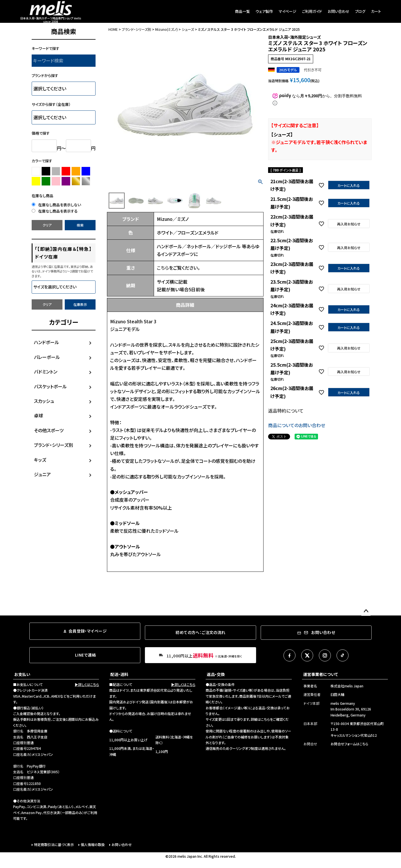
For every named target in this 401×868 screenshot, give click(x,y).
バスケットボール (50, 386)
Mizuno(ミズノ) (166, 29)
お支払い (22, 674)
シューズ (188, 29)
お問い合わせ (339, 11)
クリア (47, 225)
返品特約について (286, 411)
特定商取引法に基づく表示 (54, 844)
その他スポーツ (49, 430)
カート (376, 11)
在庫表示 (80, 304)
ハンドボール (46, 342)
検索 (80, 225)
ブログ (360, 11)
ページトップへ (366, 611)
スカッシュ (44, 401)
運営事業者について (321, 674)
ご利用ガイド (312, 11)
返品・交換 (216, 674)
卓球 (39, 415)
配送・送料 (119, 674)
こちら (163, 268)
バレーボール (47, 357)
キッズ (40, 460)
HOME (113, 29)
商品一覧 (242, 11)
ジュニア (42, 474)
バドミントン (46, 372)
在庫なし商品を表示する (55, 211)
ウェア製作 (264, 11)
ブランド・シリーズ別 (53, 445)
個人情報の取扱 (93, 844)
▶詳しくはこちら (87, 684)
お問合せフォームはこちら (349, 744)
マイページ (287, 11)
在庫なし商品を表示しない (56, 205)
